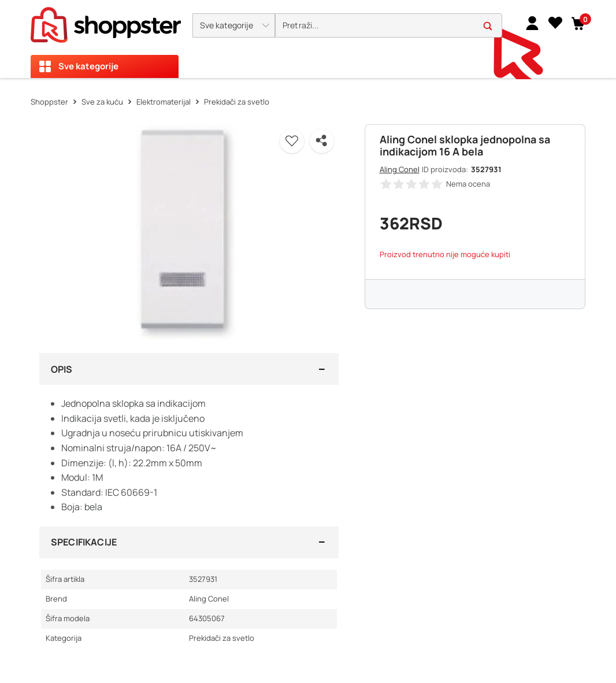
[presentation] (308, 39)
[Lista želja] (555, 23)
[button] (234, 25)
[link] (532, 23)
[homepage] (106, 21)
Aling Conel (400, 169)
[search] (389, 26)
